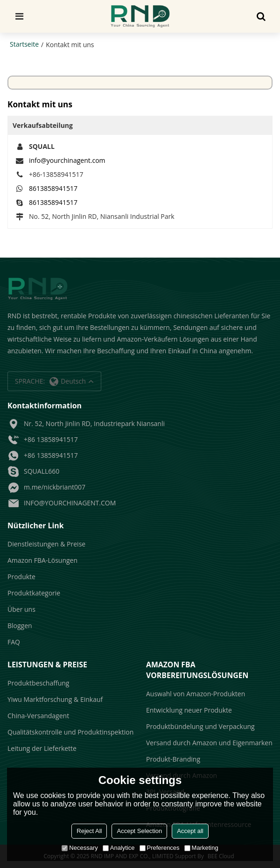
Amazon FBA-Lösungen (42, 560)
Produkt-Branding (173, 759)
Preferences (160, 848)
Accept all (190, 831)
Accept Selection (139, 831)
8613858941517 (53, 188)
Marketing (201, 848)
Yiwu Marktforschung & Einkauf (55, 699)
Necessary (80, 848)
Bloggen (20, 626)
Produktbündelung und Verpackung (200, 726)
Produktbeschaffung (38, 683)
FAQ (14, 642)
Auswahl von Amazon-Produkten (196, 694)
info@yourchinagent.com (67, 160)
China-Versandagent (38, 716)
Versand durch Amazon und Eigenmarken (209, 743)
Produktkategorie (34, 593)
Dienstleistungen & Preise (46, 544)
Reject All (89, 831)
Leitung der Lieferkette (42, 748)
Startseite (24, 44)
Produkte (21, 577)
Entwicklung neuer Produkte (189, 710)
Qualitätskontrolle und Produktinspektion (70, 732)
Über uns (21, 609)
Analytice (119, 848)
